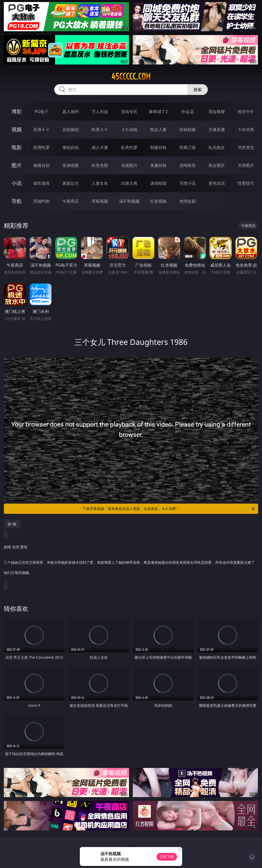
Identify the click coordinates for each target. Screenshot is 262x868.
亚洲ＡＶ (41, 129)
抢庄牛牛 (246, 112)
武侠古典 (129, 183)
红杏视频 (158, 201)
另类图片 (246, 165)
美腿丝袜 (158, 165)
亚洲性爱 (41, 147)
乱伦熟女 (217, 147)
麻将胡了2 (158, 112)
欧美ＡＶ (100, 129)
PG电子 (41, 112)
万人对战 (100, 112)
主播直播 (217, 129)
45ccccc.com (131, 77)
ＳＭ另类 (246, 129)
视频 (17, 129)
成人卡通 (100, 147)
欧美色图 (100, 165)
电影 (17, 147)
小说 (17, 183)
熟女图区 (217, 165)
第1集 (12, 524)
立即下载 (167, 857)
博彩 (17, 111)
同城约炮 (41, 201)
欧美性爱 (129, 147)
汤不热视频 (129, 201)
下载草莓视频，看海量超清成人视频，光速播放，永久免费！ (169, 509)
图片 (17, 165)
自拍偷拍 (71, 129)
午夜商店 (71, 201)
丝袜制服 (188, 129)
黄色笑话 (217, 183)
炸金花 (188, 112)
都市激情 (41, 183)
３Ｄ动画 (129, 129)
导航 (17, 201)
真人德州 (71, 112)
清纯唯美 (188, 165)
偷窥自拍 (41, 165)
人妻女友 (100, 183)
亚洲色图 (71, 165)
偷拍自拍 (71, 147)
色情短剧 (188, 201)
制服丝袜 (158, 147)
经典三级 (188, 147)
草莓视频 (100, 201)
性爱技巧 (246, 183)
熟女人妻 (158, 129)
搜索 (198, 90)
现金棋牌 (217, 112)
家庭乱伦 (71, 183)
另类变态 (246, 147)
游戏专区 (129, 112)
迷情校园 (158, 183)
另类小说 (188, 183)
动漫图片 (129, 165)
